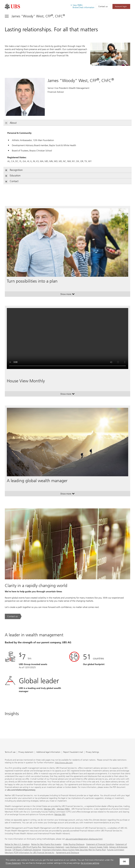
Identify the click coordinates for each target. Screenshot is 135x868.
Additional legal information (48, 752)
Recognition (14, 170)
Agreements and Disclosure (67, 853)
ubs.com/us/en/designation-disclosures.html (84, 839)
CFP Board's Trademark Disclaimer (27, 850)
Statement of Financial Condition (100, 844)
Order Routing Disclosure (74, 844)
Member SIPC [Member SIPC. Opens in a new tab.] (50, 809)
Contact (12, 181)
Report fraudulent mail (73, 752)
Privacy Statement (13, 863)
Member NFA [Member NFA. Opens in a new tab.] (60, 814)
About (11, 123)
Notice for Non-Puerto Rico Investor (46, 844)
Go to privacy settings (90, 863)
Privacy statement (26, 752)
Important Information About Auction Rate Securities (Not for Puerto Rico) (74, 850)
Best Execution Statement (53, 847)
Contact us (103, 6)
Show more (67, 295)
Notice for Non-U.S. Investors (17, 844)
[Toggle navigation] (35, 16)
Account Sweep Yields (99, 847)
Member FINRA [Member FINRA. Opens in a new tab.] (63, 809)
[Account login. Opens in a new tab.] (121, 6)
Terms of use (10, 752)
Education (13, 176)
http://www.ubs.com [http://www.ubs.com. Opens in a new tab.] (64, 763)
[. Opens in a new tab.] (12, 6)
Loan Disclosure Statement (77, 847)
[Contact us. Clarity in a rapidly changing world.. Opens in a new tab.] (13, 616)
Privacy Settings (92, 752)
